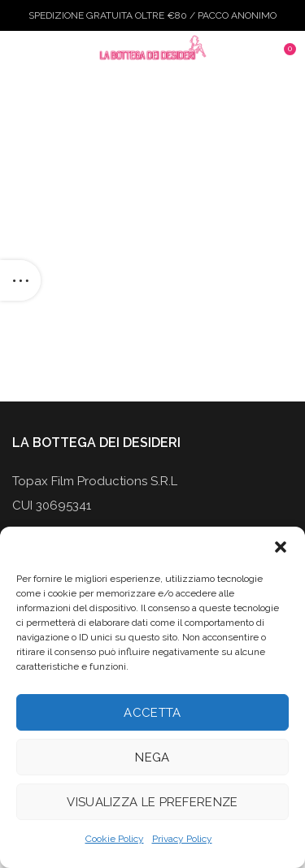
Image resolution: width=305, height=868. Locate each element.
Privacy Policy (182, 839)
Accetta (152, 713)
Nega (152, 757)
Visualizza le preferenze (152, 802)
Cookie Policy (115, 839)
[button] (281, 547)
